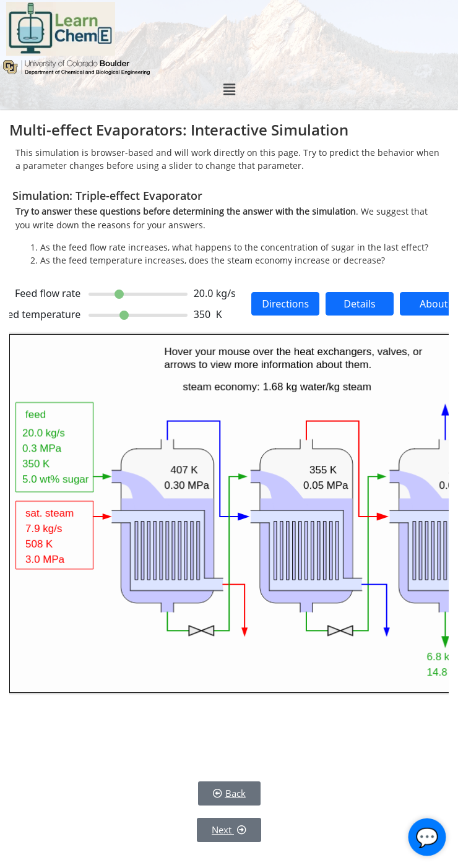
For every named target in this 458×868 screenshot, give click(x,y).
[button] (229, 90)
